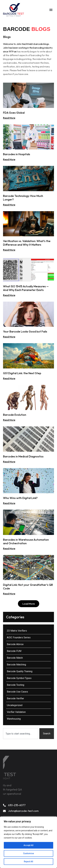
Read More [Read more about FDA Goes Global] (9, 118)
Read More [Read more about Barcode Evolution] (9, 420)
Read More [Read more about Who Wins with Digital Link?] (9, 503)
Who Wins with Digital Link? (20, 498)
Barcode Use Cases (17, 692)
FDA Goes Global (14, 113)
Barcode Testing (16, 685)
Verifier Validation (16, 712)
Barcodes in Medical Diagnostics (23, 456)
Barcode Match (15, 658)
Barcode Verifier (15, 698)
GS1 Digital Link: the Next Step (22, 373)
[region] (28, 842)
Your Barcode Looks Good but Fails (25, 332)
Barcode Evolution (15, 415)
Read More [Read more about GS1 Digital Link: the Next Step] (9, 378)
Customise (28, 853)
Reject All (28, 862)
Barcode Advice (15, 644)
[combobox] (21, 734)
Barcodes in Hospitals (17, 154)
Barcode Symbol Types (19, 678)
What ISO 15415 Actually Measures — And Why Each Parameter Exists (26, 288)
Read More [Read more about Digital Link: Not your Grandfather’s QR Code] (9, 594)
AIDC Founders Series (19, 637)
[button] (51, 10)
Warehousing (14, 719)
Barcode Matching (16, 665)
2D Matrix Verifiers (17, 631)
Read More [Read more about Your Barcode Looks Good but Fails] (9, 337)
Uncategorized (15, 705)
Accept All (28, 845)
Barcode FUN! (14, 651)
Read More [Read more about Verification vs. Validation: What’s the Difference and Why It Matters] (9, 250)
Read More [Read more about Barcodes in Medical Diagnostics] (9, 462)
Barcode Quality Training (20, 671)
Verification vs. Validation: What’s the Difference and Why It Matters (27, 243)
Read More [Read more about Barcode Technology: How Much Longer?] (9, 205)
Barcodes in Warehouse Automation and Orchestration (26, 541)
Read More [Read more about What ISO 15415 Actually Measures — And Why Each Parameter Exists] (9, 295)
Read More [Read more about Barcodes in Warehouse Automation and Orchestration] (9, 548)
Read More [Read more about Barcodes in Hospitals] (9, 159)
